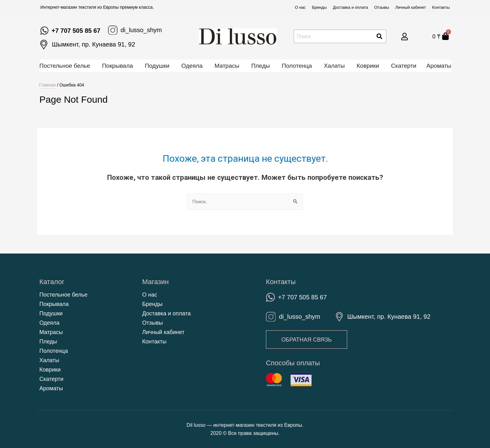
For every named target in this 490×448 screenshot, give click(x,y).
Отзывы (382, 7)
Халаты (334, 66)
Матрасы (227, 66)
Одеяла (192, 66)
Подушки (157, 66)
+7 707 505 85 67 (76, 31)
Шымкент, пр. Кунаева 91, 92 (93, 44)
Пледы (261, 66)
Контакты (441, 7)
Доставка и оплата (350, 7)
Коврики (368, 66)
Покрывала (117, 66)
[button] (307, 340)
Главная (47, 85)
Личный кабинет (411, 7)
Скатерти (404, 66)
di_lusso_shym (141, 30)
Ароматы (439, 66)
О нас (300, 7)
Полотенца (297, 66)
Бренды (319, 7)
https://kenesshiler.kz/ (40, 443)
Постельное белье (65, 66)
